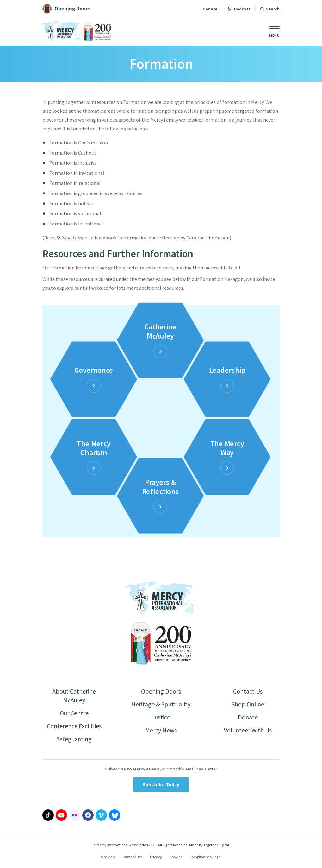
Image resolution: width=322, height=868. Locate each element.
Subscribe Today (161, 785)
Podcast (239, 9)
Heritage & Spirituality (161, 704)
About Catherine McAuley (74, 696)
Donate (210, 9)
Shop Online (248, 704)
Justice (161, 717)
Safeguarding (74, 739)
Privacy (156, 857)
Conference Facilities (74, 726)
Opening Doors (161, 691)
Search (273, 9)
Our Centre (74, 713)
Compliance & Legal (205, 857)
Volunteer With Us (248, 730)
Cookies (176, 857)
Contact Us (248, 691)
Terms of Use (132, 857)
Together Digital (216, 845)
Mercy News (161, 730)
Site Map (108, 857)
